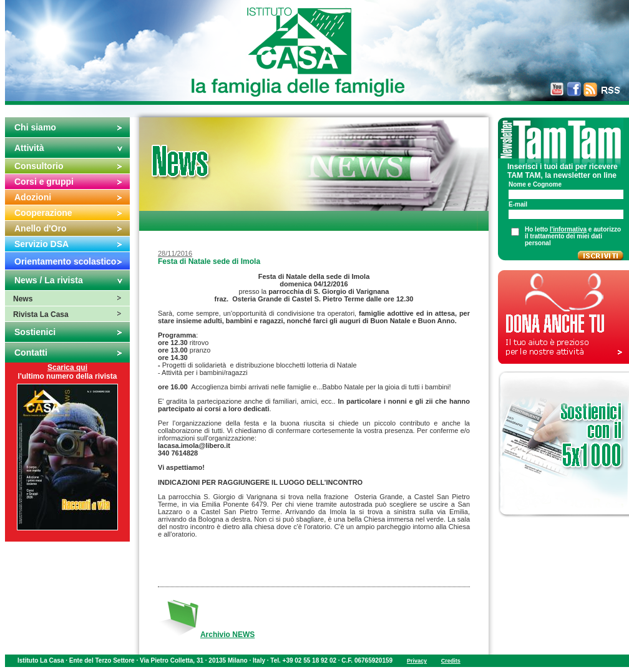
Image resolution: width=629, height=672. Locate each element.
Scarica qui (67, 368)
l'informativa (568, 229)
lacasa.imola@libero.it (195, 446)
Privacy (417, 661)
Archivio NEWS (227, 635)
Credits (451, 661)
